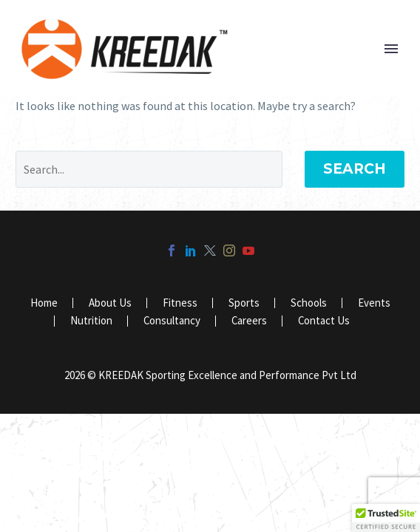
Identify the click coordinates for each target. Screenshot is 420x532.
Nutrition (91, 321)
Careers (249, 321)
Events (374, 303)
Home (44, 303)
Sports (244, 303)
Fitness (180, 303)
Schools (309, 303)
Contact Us (324, 321)
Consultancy (172, 321)
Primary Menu (391, 49)
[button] (386, 518)
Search (355, 169)
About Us (110, 303)
